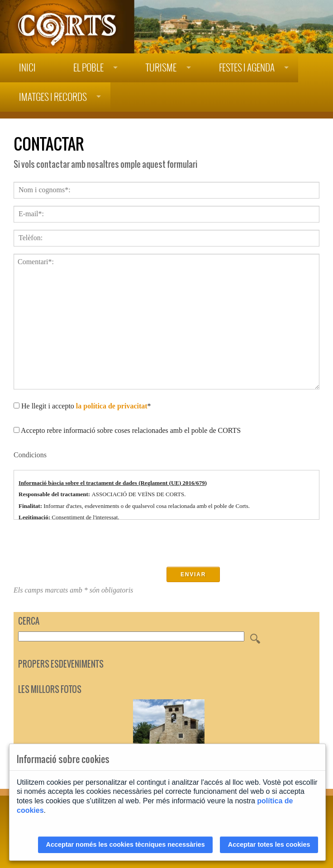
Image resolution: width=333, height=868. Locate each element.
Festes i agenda (247, 68)
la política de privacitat (112, 406)
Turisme (161, 68)
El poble (88, 68)
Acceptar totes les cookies (269, 844)
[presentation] (82, 546)
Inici (27, 68)
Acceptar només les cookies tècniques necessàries (126, 844)
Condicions (30, 455)
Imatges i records (53, 97)
